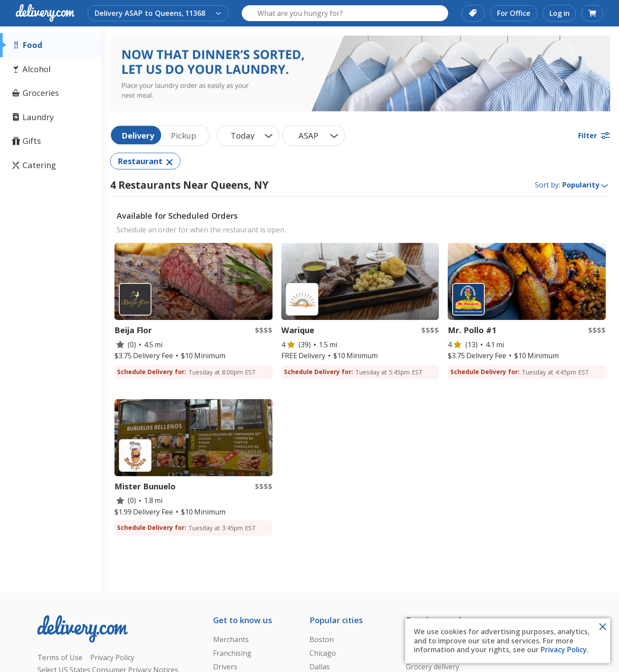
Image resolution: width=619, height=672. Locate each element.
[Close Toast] (603, 626)
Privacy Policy (564, 650)
